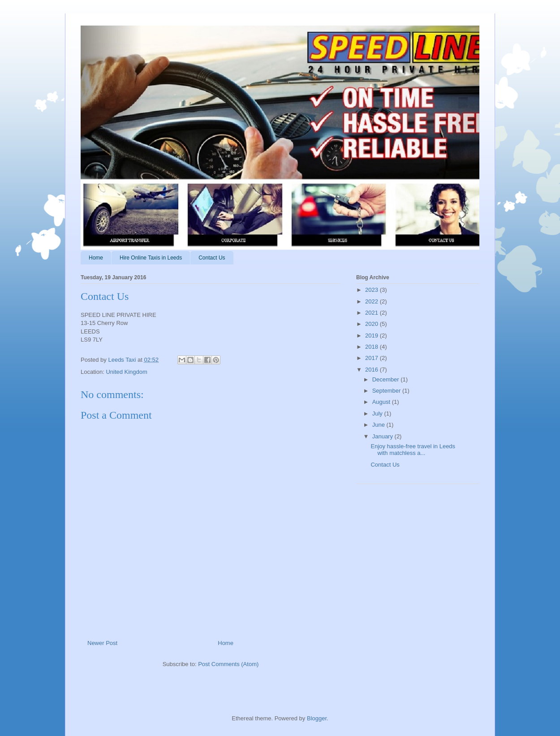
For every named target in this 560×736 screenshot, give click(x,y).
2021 (373, 313)
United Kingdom (127, 372)
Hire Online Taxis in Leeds (151, 258)
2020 (373, 324)
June (379, 425)
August (382, 402)
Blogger (317, 718)
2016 (373, 370)
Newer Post (102, 643)
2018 (373, 347)
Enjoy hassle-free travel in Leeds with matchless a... (413, 450)
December (387, 379)
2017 (373, 358)
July (378, 413)
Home (96, 258)
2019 (373, 336)
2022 (373, 301)
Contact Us (212, 258)
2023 (373, 290)
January (383, 436)
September (387, 391)
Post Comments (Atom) (228, 664)
